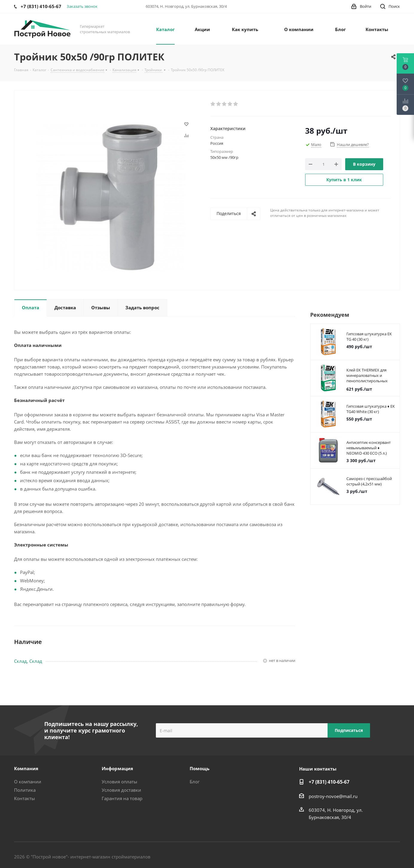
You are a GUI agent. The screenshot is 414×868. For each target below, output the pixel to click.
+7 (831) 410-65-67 (329, 782)
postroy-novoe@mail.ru (333, 796)
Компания (26, 768)
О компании (28, 782)
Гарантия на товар (122, 798)
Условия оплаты (120, 782)
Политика (25, 790)
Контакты (25, 798)
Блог (195, 782)
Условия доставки (121, 790)
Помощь (200, 768)
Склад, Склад (28, 661)
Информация (117, 768)
